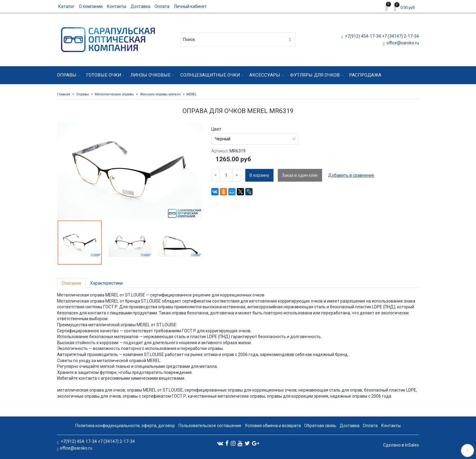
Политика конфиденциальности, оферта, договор (125, 426)
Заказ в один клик (300, 175)
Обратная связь (320, 426)
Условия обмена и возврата (273, 426)
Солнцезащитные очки (210, 75)
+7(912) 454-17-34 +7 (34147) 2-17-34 (381, 36)
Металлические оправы (114, 94)
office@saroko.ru (402, 43)
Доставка (140, 6)
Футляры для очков (315, 75)
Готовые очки (104, 75)
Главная (64, 94)
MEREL (192, 94)
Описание (71, 283)
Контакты (117, 6)
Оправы (67, 75)
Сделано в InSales (401, 445)
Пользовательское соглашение (210, 426)
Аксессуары (265, 75)
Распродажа (365, 75)
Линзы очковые (151, 75)
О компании (91, 6)
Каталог (66, 6)
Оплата (162, 6)
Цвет (216, 129)
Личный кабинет (190, 6)
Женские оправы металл (160, 94)
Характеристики (106, 283)
